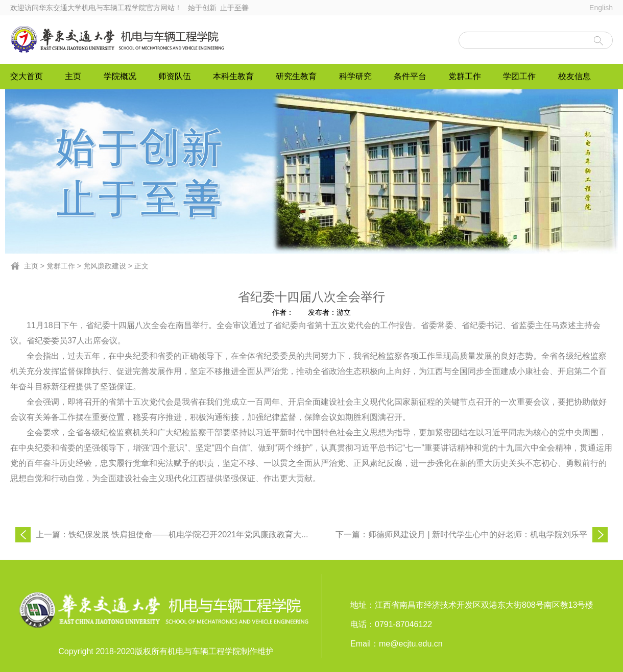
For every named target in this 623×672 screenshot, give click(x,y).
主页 (73, 76)
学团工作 (519, 76)
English (601, 8)
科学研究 (355, 76)
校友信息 (574, 76)
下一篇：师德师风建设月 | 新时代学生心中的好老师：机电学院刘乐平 (461, 534)
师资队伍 (175, 76)
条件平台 (410, 76)
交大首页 (27, 76)
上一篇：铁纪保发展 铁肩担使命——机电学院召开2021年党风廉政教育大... (172, 534)
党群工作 (465, 76)
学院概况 (120, 76)
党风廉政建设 (105, 266)
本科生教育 (233, 76)
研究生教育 (296, 76)
